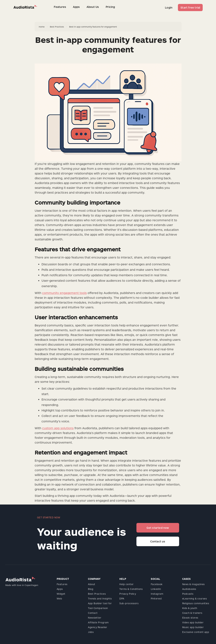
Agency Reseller (98, 627)
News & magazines (193, 584)
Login (169, 7)
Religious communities (196, 603)
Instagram (157, 594)
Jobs (91, 632)
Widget (61, 594)
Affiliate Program (98, 622)
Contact (93, 613)
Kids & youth (190, 608)
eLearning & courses (195, 598)
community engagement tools (64, 293)
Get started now (158, 528)
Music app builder (193, 627)
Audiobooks (189, 589)
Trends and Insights (100, 598)
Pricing (110, 7)
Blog (91, 589)
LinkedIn (156, 589)
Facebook (157, 584)
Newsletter (95, 618)
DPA (122, 598)
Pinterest (156, 598)
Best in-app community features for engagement (93, 27)
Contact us (158, 541)
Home (42, 27)
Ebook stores (190, 618)
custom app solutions (58, 428)
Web (59, 598)
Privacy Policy (128, 594)
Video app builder (193, 622)
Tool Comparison (98, 608)
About (92, 584)
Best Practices (57, 27)
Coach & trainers (192, 613)
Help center (127, 584)
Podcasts (188, 594)
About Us (93, 7)
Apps (76, 7)
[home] (25, 7)
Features (60, 7)
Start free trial (190, 7)
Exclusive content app (196, 632)
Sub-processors (129, 603)
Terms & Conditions (131, 589)
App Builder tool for (100, 603)
